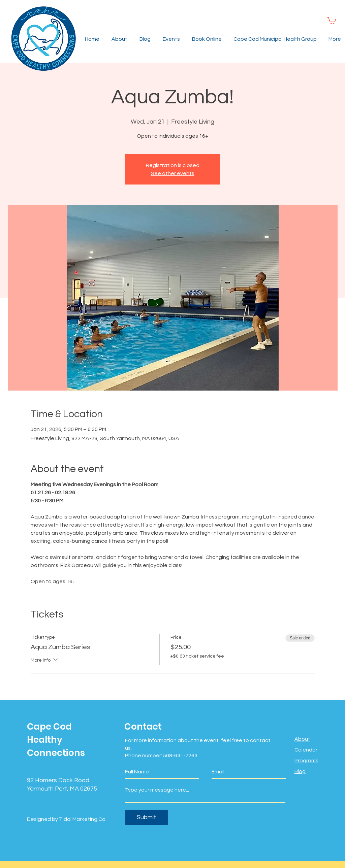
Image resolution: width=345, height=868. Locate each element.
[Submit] (147, 817)
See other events (173, 173)
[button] (332, 20)
